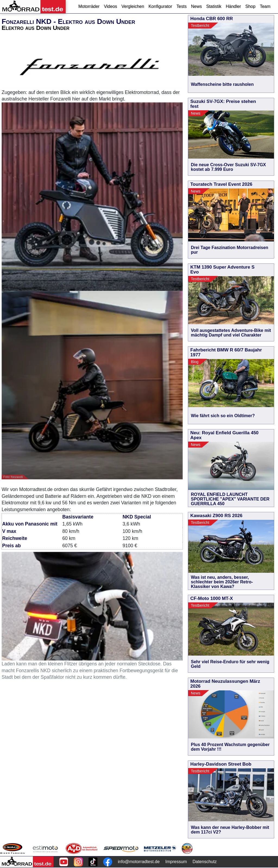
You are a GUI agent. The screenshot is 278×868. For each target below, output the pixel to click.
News (196, 6)
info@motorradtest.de (139, 862)
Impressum (176, 862)
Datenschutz (205, 862)
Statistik (214, 6)
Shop (250, 6)
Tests (181, 6)
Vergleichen (133, 6)
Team (265, 6)
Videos (111, 6)
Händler (233, 6)
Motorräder (89, 6)
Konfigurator (160, 6)
